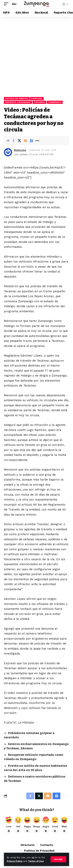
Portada (37, 98)
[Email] (25, 141)
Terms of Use (36, 861)
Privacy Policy (15, 861)
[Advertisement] (36, 55)
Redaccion (20, 150)
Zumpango (55, 102)
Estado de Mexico (17, 98)
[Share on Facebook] (13, 141)
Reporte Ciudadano (18, 102)
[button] (58, 859)
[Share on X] (19, 141)
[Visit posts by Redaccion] (8, 152)
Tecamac (39, 102)
